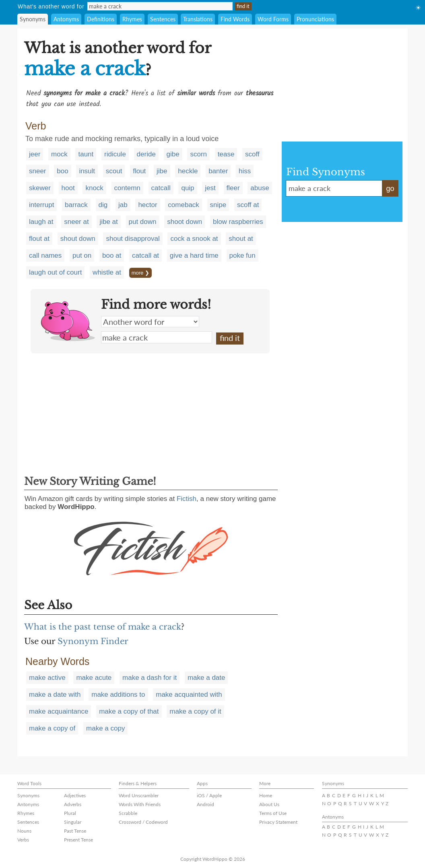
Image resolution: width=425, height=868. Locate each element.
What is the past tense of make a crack (103, 627)
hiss (245, 171)
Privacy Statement (278, 822)
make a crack (157, 337)
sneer (38, 171)
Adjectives (75, 795)
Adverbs (73, 804)
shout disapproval (133, 239)
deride (146, 154)
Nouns (24, 831)
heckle (188, 171)
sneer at (76, 222)
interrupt (41, 205)
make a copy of (52, 728)
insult (87, 171)
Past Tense (75, 831)
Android (205, 804)
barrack (76, 205)
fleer (233, 188)
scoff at (248, 205)
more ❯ (140, 273)
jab (123, 205)
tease (226, 154)
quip (188, 188)
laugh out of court (55, 272)
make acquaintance (59, 711)
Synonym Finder (93, 641)
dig (103, 205)
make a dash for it (150, 678)
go (390, 189)
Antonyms (66, 19)
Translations (198, 19)
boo (62, 171)
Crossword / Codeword (143, 822)
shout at (241, 239)
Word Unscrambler (139, 795)
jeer (35, 154)
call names (45, 255)
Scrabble (128, 813)
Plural (70, 813)
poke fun (242, 255)
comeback (183, 205)
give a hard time (194, 255)
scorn (198, 154)
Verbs (23, 840)
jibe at (108, 222)
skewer (40, 188)
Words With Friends (140, 804)
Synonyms (33, 19)
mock (59, 154)
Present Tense (78, 840)
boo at (112, 255)
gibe (173, 154)
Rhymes (132, 19)
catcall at (145, 255)
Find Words (235, 19)
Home (266, 795)
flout (139, 171)
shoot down (185, 222)
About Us (269, 804)
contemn (127, 188)
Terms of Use (273, 813)
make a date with (55, 695)
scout (114, 171)
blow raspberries (238, 222)
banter (218, 171)
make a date (206, 678)
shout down (78, 239)
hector (148, 205)
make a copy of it (195, 711)
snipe (218, 205)
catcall (161, 188)
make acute (94, 678)
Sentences (163, 19)
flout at (39, 239)
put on (82, 255)
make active (47, 678)
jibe (162, 171)
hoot (68, 188)
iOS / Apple (209, 795)
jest (210, 188)
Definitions (101, 19)
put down (143, 222)
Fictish (187, 499)
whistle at (107, 272)
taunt (86, 154)
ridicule (115, 154)
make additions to (118, 695)
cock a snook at (194, 239)
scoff (252, 154)
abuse (260, 188)
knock (94, 188)
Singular (73, 822)
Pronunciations (315, 19)
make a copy (105, 728)
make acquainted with (189, 695)
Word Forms (273, 19)
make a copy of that (129, 711)
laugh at (41, 222)
